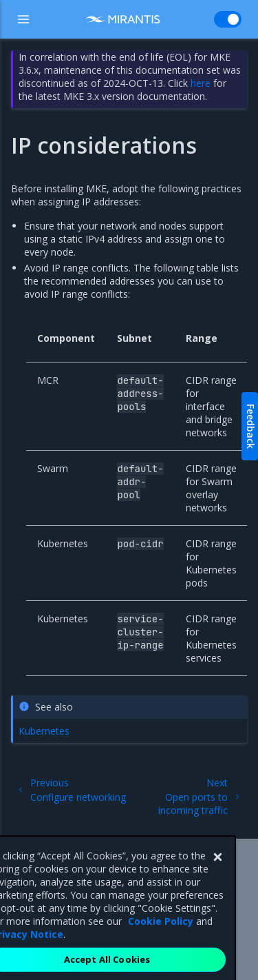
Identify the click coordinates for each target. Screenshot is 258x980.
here (201, 83)
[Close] (217, 873)
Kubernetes (44, 731)
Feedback (251, 426)
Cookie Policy (161, 937)
